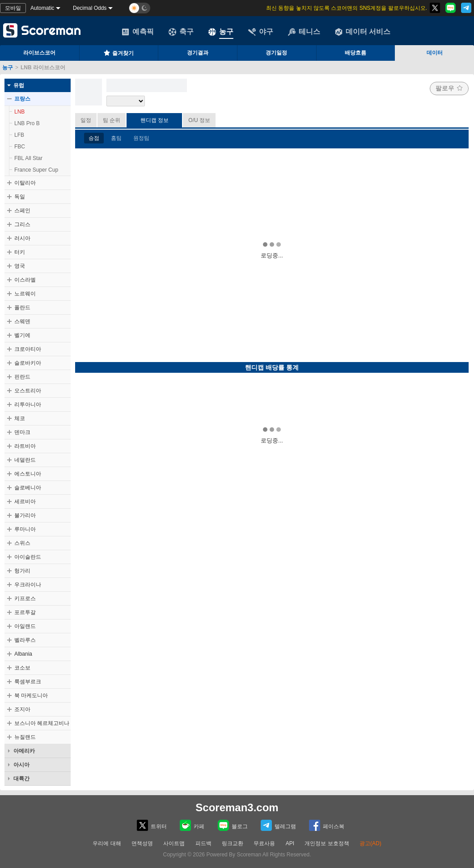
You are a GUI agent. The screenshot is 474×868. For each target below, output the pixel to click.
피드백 (203, 843)
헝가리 (22, 571)
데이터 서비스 (363, 32)
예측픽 (138, 32)
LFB (19, 135)
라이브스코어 (39, 53)
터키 (20, 252)
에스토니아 (28, 474)
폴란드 (22, 308)
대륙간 (21, 779)
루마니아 (25, 529)
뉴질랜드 (25, 737)
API (291, 843)
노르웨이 (25, 294)
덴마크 (22, 432)
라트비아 (25, 446)
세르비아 (25, 501)
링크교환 (233, 843)
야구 (261, 32)
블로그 (233, 825)
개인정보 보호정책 (327, 843)
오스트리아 (28, 391)
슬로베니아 (28, 488)
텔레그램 (278, 825)
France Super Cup (36, 170)
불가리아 (25, 515)
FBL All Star (28, 158)
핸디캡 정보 (154, 120)
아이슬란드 (28, 557)
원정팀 (141, 138)
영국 (20, 266)
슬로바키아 (28, 363)
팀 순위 (112, 120)
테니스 (304, 32)
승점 (94, 138)
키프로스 (25, 598)
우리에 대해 (107, 843)
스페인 (22, 211)
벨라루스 (25, 640)
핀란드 (22, 377)
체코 (20, 418)
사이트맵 (174, 843)
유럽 (19, 85)
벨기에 (22, 335)
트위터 (152, 825)
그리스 (22, 224)
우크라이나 (28, 585)
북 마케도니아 (31, 695)
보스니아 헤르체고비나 (42, 723)
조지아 (22, 709)
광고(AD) (370, 843)
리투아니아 (28, 405)
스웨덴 (22, 321)
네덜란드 (25, 460)
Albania (23, 654)
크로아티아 (28, 349)
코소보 (22, 668)
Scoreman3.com (237, 807)
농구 (221, 32)
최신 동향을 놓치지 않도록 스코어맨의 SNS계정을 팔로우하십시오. (347, 8)
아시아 (21, 765)
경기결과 (198, 53)
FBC (20, 147)
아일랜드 (25, 626)
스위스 (22, 543)
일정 (86, 120)
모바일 (13, 8)
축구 (181, 32)
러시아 (22, 238)
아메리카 (24, 751)
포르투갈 (25, 612)
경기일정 (276, 53)
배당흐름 (355, 53)
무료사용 (264, 843)
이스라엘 (25, 280)
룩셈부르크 (28, 682)
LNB (19, 112)
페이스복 (327, 825)
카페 (192, 825)
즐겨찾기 (118, 53)
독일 (20, 197)
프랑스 (22, 99)
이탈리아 (25, 183)
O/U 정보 (199, 120)
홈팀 (116, 138)
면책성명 (142, 843)
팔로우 (449, 88)
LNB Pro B (27, 123)
